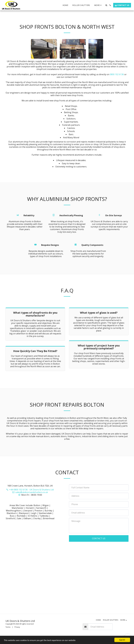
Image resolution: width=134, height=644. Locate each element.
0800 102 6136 (117, 74)
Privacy (17, 627)
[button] (106, 5)
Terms (8, 627)
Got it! (122, 640)
